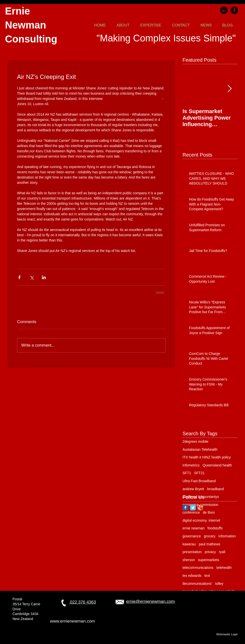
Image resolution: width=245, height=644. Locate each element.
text (207, 576)
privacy (210, 552)
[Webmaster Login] (227, 634)
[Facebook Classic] (185, 508)
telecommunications (198, 568)
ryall (222, 552)
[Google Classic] (200, 508)
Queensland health (217, 465)
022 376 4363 (82, 602)
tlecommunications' (197, 584)
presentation (192, 552)
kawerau (189, 544)
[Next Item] (229, 89)
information (227, 536)
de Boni (209, 512)
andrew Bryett (193, 489)
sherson (189, 560)
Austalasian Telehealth (200, 449)
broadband (215, 489)
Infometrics (191, 465)
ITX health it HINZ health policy (207, 457)
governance (192, 536)
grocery (210, 536)
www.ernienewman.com (72, 621)
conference (191, 512)
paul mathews (209, 544)
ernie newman (193, 528)
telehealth (224, 568)
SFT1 (187, 473)
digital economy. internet (201, 520)
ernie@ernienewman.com (150, 601)
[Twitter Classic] (193, 508)
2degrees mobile (195, 441)
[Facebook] (234, 10)
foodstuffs (215, 528)
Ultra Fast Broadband (199, 481)
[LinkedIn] (224, 10)
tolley (219, 584)
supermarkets (209, 560)
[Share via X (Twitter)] (32, 277)
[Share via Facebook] (19, 277)
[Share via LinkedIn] (44, 277)
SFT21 (199, 473)
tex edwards (192, 576)
